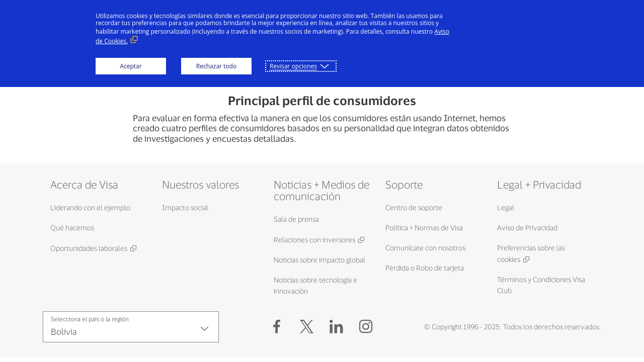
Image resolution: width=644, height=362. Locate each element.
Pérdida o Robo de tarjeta (425, 268)
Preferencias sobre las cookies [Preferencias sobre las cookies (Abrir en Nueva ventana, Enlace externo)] (531, 253)
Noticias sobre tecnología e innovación (315, 285)
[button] (307, 327)
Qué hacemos (72, 228)
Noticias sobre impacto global (319, 260)
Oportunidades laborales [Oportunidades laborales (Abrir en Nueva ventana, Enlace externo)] (89, 248)
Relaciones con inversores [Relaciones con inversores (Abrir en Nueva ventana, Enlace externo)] (314, 240)
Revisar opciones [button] (293, 66)
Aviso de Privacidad (527, 228)
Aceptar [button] (131, 66)
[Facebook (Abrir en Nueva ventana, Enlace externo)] (277, 327)
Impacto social (185, 207)
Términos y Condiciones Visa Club (541, 285)
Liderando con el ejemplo (90, 207)
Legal (506, 207)
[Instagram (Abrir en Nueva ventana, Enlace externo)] (366, 327)
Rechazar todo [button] (216, 66)
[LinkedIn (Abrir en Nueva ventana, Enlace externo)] (336, 327)
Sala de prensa (296, 219)
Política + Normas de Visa (424, 228)
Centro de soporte (414, 207)
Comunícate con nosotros (425, 248)
